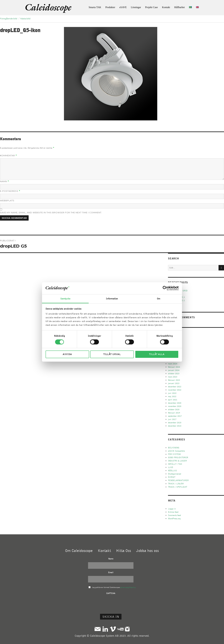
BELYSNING (174, 448)
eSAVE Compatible (176, 451)
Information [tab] (112, 299)
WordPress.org (174, 519)
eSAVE (123, 7)
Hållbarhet (180, 7)
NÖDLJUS (172, 471)
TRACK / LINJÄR (176, 484)
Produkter (110, 7)
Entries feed (173, 512)
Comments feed (174, 515)
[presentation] (111, 603)
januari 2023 (174, 383)
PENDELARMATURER (178, 480)
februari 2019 (174, 413)
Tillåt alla (157, 354)
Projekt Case (151, 7)
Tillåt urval (112, 354)
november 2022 (175, 390)
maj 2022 (172, 396)
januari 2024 (174, 370)
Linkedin (105, 629)
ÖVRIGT (172, 477)
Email (111, 572)
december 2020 (175, 403)
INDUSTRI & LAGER (177, 461)
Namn (5, 181)
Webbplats (7, 200)
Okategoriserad (175, 474)
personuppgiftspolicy (128, 587)
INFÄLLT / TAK (175, 464)
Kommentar (8, 156)
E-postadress (10, 191)
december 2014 (175, 426)
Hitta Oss (124, 551)
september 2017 (175, 416)
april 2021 (173, 400)
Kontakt (166, 7)
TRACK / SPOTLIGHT (178, 487)
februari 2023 (174, 380)
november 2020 (175, 406)
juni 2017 (172, 419)
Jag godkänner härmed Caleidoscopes (114, 587)
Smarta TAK (95, 7)
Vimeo (113, 629)
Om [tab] (159, 299)
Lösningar (136, 7)
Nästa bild (25, 19)
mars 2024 (173, 364)
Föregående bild (9, 19)
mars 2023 (173, 377)
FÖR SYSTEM (174, 454)
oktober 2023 (174, 373)
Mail (98, 629)
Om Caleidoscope (79, 551)
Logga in (172, 509)
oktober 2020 (174, 409)
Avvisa (67, 354)
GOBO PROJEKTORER (178, 457)
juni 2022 (172, 393)
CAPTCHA (111, 593)
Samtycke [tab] (65, 299)
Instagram (127, 629)
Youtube (120, 629)
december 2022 (175, 387)
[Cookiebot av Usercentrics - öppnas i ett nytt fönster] (165, 288)
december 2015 (175, 423)
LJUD (170, 467)
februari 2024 (174, 367)
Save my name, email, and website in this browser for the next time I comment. (51, 212)
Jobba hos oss (148, 551)
